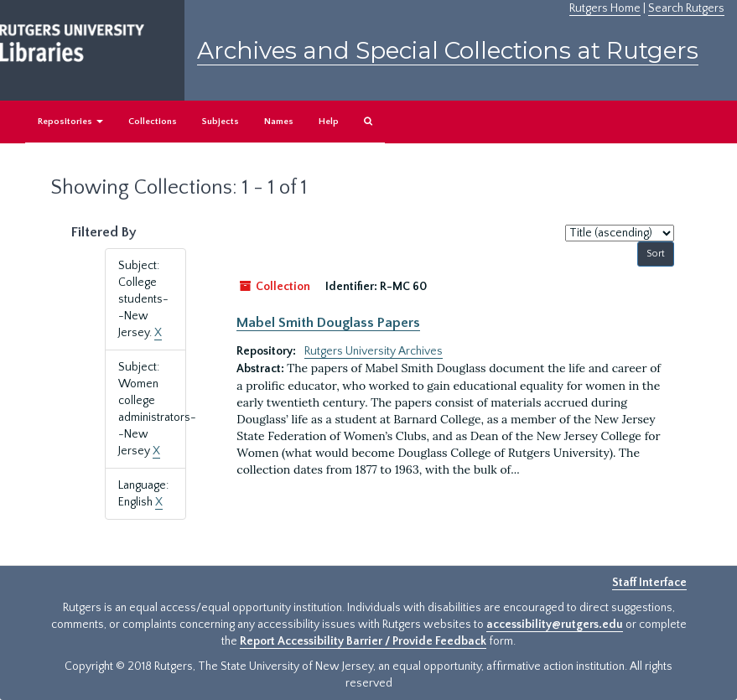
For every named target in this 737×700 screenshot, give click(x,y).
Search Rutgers (686, 8)
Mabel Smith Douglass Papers (328, 323)
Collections (153, 122)
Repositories (70, 122)
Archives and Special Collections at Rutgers (448, 50)
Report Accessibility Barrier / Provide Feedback (363, 641)
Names (279, 122)
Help (329, 122)
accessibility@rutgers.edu (555, 625)
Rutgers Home (605, 8)
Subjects (221, 122)
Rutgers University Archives (374, 351)
